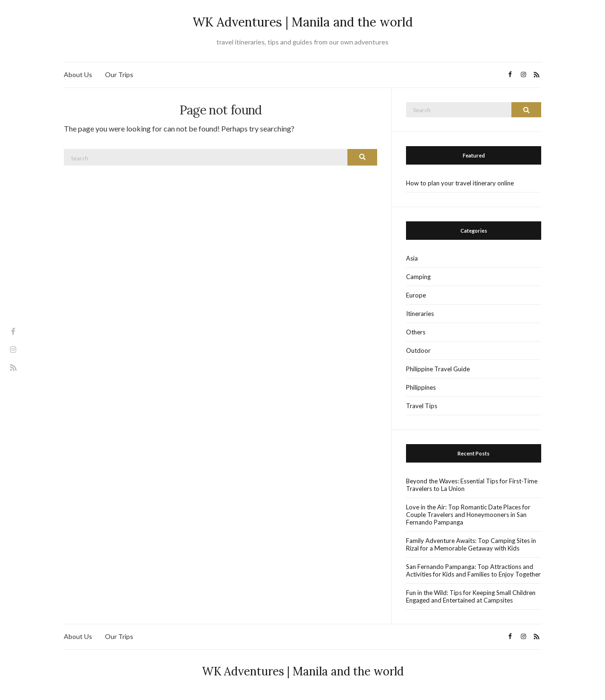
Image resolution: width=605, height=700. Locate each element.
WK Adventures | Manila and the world (302, 22)
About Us (78, 74)
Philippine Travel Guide (438, 369)
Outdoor (418, 350)
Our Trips (119, 74)
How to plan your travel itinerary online (460, 183)
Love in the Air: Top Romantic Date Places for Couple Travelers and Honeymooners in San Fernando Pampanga (468, 515)
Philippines (421, 387)
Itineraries (420, 314)
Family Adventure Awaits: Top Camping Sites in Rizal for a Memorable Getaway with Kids (471, 544)
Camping (418, 277)
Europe (416, 295)
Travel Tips (422, 406)
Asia (412, 258)
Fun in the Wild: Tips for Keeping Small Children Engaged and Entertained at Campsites (471, 596)
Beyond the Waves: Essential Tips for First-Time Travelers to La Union (472, 485)
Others (416, 332)
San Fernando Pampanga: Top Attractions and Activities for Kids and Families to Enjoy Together (473, 570)
